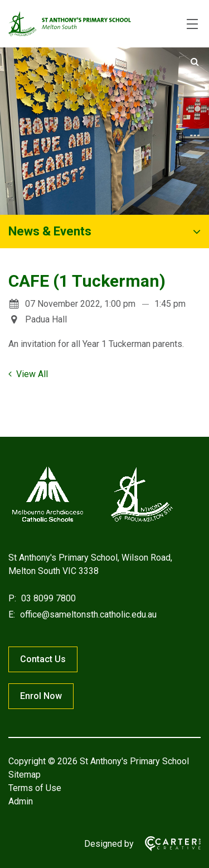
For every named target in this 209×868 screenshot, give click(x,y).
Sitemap (25, 775)
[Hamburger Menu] (192, 24)
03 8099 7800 (47, 598)
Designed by (109, 844)
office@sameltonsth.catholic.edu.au (87, 614)
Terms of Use (35, 788)
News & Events (50, 231)
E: (12, 614)
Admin (21, 801)
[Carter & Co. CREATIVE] (167, 844)
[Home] (92, 522)
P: (12, 598)
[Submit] (195, 62)
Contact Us (43, 659)
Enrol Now (41, 696)
